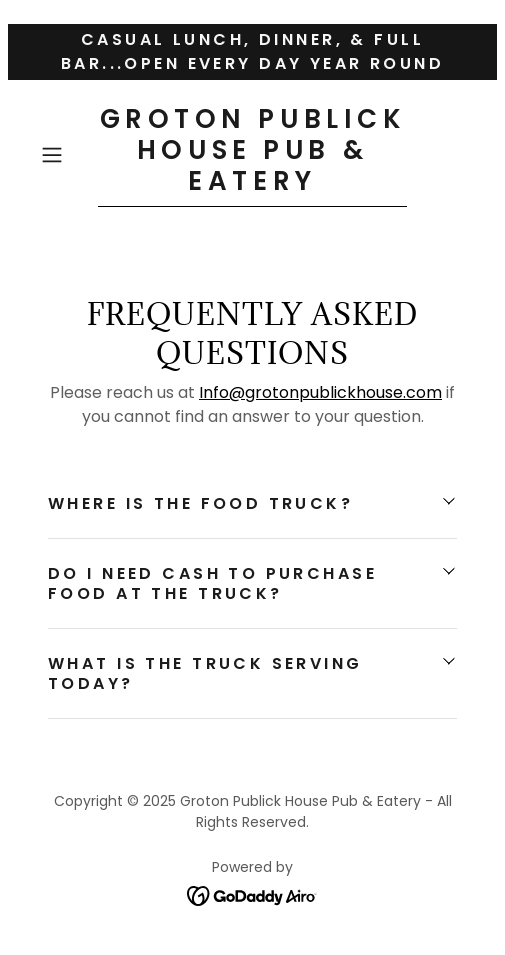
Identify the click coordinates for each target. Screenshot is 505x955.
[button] (65, 155)
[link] (252, 155)
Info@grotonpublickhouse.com (320, 392)
